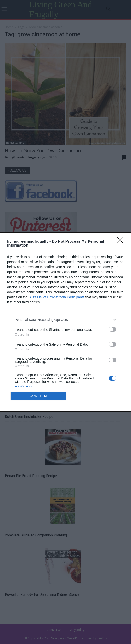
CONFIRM (39, 396)
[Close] (122, 241)
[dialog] (65, 322)
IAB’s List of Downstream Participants (57, 296)
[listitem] (65, 319)
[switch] (113, 329)
